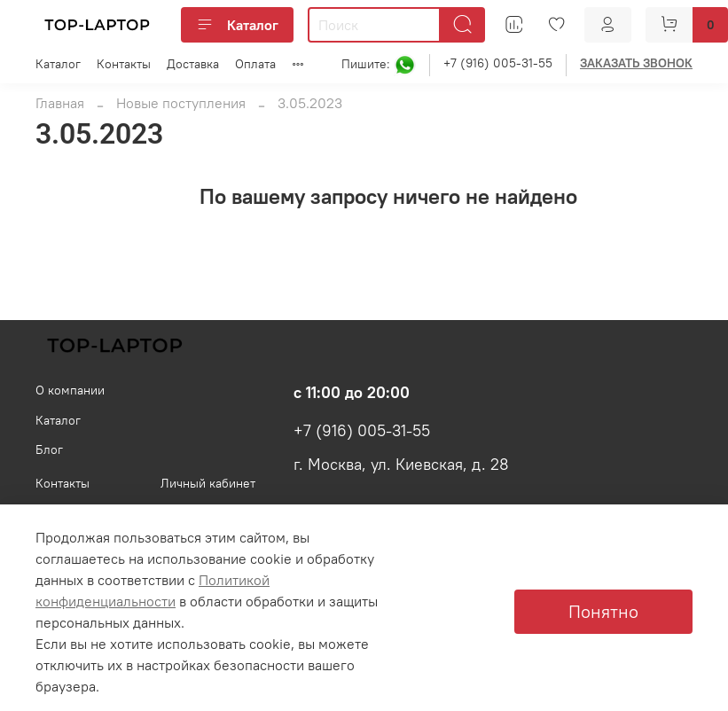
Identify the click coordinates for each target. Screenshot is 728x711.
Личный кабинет (208, 483)
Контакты (124, 64)
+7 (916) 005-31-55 (498, 63)
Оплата (255, 64)
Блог (49, 449)
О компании (70, 390)
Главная (60, 103)
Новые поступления (181, 103)
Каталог (237, 25)
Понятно (603, 611)
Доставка (193, 64)
